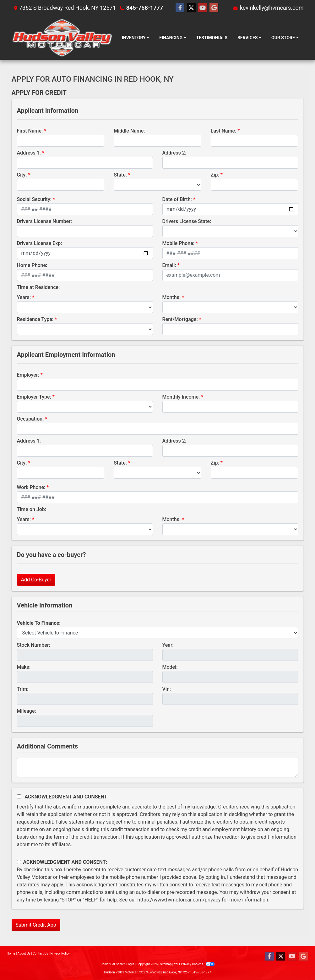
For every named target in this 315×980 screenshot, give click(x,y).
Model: (170, 667)
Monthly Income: (181, 397)
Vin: (167, 689)
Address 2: (174, 153)
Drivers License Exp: (40, 243)
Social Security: (34, 199)
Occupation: (30, 419)
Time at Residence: (38, 287)
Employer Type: (34, 397)
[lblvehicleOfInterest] (158, 633)
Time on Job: (32, 509)
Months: (172, 297)
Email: (169, 265)
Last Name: (224, 131)
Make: (24, 667)
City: (22, 175)
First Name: (30, 131)
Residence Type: (35, 319)
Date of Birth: (177, 199)
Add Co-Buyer (36, 580)
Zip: (215, 175)
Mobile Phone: (179, 243)
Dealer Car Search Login (117, 964)
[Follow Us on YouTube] (203, 8)
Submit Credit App (36, 925)
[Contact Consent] (19, 862)
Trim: (23, 689)
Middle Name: (129, 131)
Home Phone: (32, 265)
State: (120, 175)
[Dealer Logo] (62, 38)
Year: (168, 645)
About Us (24, 953)
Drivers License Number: (44, 221)
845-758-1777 (145, 8)
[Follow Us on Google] (214, 8)
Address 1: (29, 153)
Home (11, 953)
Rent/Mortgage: (180, 319)
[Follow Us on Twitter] (191, 8)
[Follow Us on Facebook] (180, 8)
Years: (24, 297)
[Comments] (158, 768)
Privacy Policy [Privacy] (60, 953)
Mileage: (27, 711)
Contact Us (40, 953)
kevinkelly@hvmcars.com (272, 8)
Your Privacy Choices (194, 964)
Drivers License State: (187, 221)
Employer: (28, 375)
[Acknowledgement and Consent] (19, 796)
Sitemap (166, 964)
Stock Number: (34, 645)
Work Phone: (31, 487)
